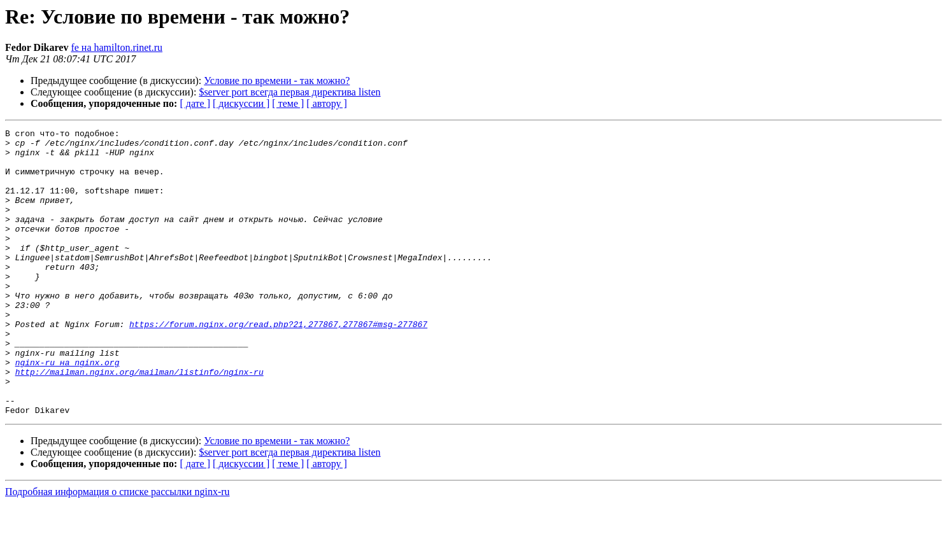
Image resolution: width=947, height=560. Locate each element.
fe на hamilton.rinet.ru (117, 47)
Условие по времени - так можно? (277, 80)
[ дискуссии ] (241, 103)
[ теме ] (288, 103)
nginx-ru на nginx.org (68, 410)
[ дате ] (195, 103)
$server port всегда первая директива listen (289, 92)
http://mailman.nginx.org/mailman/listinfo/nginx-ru (139, 421)
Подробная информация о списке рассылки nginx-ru (117, 549)
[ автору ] (326, 103)
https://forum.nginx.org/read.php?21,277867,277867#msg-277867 (278, 364)
